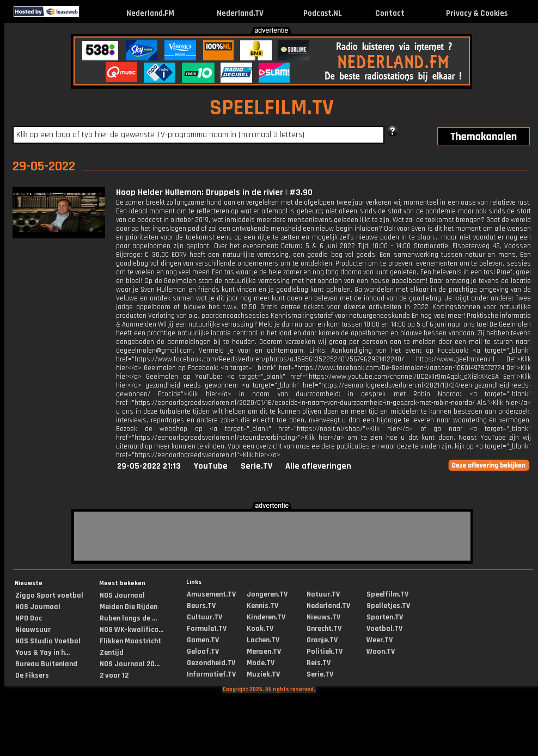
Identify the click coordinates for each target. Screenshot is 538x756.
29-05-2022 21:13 (149, 466)
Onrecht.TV (324, 629)
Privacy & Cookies (477, 13)
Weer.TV (380, 640)
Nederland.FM (150, 13)
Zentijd (112, 653)
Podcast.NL (323, 13)
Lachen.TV (263, 640)
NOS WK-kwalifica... (132, 630)
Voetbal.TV (384, 629)
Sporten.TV (385, 617)
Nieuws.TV (323, 617)
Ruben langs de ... (128, 618)
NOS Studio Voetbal (48, 641)
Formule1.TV (207, 629)
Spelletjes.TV (388, 606)
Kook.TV (260, 629)
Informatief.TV (211, 674)
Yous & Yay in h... (42, 653)
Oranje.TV (322, 640)
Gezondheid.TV (211, 663)
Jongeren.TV (267, 594)
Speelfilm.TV (387, 594)
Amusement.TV (211, 594)
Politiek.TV (325, 651)
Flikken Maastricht (130, 641)
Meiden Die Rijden (129, 607)
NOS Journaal (38, 607)
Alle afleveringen (318, 466)
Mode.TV (261, 663)
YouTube (211, 466)
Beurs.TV (201, 606)
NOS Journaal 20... (130, 664)
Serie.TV (256, 466)
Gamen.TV (203, 640)
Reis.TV (319, 663)
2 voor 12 (114, 675)
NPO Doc (29, 618)
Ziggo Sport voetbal (49, 595)
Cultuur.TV (204, 617)
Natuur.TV (323, 594)
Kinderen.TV (266, 617)
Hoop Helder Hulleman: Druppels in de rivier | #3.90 (214, 192)
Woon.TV (381, 651)
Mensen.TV (264, 651)
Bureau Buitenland (46, 664)
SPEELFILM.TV (272, 108)
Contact (390, 13)
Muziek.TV (263, 674)
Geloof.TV (203, 651)
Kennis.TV (262, 606)
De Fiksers (32, 675)
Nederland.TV (240, 13)
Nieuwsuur (33, 630)
